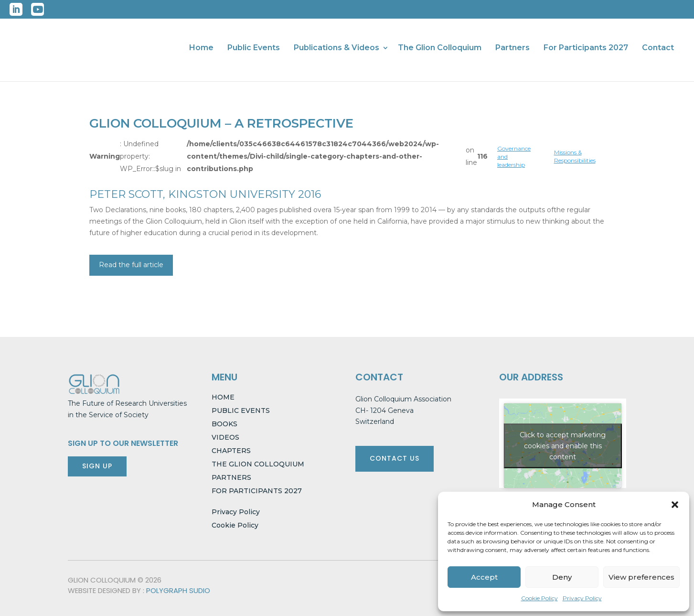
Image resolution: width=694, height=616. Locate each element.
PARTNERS (231, 477)
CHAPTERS (231, 451)
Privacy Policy (582, 598)
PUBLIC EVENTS (241, 411)
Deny (562, 577)
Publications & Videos (336, 48)
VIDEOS (225, 437)
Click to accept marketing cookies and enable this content (563, 445)
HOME (223, 397)
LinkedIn (16, 9)
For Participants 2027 (586, 48)
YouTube (37, 9)
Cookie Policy (539, 598)
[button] (675, 505)
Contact (658, 48)
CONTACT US (395, 458)
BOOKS (224, 424)
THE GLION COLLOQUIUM (258, 464)
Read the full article (131, 265)
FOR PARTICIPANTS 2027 (257, 491)
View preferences (641, 577)
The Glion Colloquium (440, 48)
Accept (484, 577)
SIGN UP (97, 466)
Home (201, 48)
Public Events (254, 48)
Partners (512, 48)
